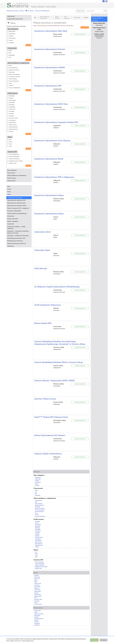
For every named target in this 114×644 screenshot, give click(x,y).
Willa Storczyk (41, 268)
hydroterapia (12, 34)
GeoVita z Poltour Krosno (45, 399)
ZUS (10, 57)
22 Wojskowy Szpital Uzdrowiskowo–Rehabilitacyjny (57, 287)
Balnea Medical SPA (43, 323)
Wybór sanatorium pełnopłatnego (17, 213)
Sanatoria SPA (11, 181)
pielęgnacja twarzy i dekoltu (16, 161)
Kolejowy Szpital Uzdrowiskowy (48, 454)
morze (10, 144)
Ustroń (36, 603)
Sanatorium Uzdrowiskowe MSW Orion (51, 104)
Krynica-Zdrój (37, 590)
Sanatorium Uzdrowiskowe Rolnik (49, 159)
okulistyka (11, 114)
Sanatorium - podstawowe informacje (18, 236)
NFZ (10, 53)
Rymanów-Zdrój (38, 596)
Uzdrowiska (11, 216)
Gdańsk (36, 582)
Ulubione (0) (80, 11)
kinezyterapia (12, 38)
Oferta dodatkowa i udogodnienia (17, 176)
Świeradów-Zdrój (38, 599)
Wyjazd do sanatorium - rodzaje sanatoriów (16, 228)
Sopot (36, 598)
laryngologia (12, 107)
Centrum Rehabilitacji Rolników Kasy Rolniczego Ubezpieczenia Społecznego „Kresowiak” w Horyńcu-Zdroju (60, 343)
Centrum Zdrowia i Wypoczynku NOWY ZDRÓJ (54, 381)
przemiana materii (13, 118)
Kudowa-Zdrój (37, 591)
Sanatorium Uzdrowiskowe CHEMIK (50, 68)
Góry (9, 186)
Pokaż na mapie (85, 27)
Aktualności (11, 246)
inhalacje (11, 36)
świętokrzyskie (38, 611)
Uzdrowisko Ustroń (42, 232)
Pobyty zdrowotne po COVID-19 (17, 243)
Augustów (37, 576)
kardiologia (12, 105)
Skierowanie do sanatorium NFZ (16, 200)
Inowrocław (37, 585)
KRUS (10, 51)
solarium (11, 85)
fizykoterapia (12, 31)
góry (10, 139)
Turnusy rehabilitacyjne (42, 11)
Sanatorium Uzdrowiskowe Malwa (49, 195)
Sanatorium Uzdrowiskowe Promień (50, 49)
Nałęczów (36, 593)
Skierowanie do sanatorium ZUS (16, 203)
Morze (9, 192)
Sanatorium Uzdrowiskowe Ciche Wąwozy (52, 141)
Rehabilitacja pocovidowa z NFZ (16, 238)
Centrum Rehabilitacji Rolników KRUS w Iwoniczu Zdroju (59, 362)
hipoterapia (12, 72)
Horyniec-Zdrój (38, 583)
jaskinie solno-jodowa (14, 74)
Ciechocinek (37, 579)
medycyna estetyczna (14, 159)
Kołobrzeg (37, 588)
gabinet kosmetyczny (14, 70)
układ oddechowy (13, 127)
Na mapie (29, 11)
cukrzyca (11, 98)
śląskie (36, 612)
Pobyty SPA (11, 224)
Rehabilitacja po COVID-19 (15, 241)
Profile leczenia (12, 178)
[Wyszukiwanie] (105, 11)
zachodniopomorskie (39, 619)
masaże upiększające (14, 156)
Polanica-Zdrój (37, 595)
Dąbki (36, 580)
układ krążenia (13, 123)
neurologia (12, 111)
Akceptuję (94, 640)
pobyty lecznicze (57, 18)
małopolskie (37, 625)
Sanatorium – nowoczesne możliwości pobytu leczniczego (18, 232)
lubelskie (36, 620)
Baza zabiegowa (12, 170)
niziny (10, 146)
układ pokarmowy (13, 129)
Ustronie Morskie (38, 604)
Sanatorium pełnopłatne (14, 211)
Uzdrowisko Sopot (42, 250)
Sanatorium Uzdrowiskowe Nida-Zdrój (51, 31)
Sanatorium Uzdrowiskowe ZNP (48, 86)
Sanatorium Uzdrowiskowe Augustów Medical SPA (56, 122)
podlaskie (36, 617)
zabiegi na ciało (13, 163)
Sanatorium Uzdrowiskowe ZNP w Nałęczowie (54, 177)
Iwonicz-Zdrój (37, 587)
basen (10, 65)
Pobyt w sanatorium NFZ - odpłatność (18, 208)
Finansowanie (11, 173)
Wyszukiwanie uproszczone (15, 19)
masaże (11, 40)
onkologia (11, 116)
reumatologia (12, 120)
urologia (11, 131)
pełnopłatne (12, 55)
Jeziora (9, 189)
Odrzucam (104, 640)
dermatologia (12, 100)
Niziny (9, 194)
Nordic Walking (13, 79)
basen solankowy (13, 68)
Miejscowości (11, 16)
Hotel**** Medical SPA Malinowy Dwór (51, 417)
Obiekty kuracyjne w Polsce (15, 11)
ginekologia (12, 102)
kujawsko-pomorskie (39, 614)
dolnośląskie (37, 623)
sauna (10, 83)
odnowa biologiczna (14, 81)
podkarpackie (37, 615)
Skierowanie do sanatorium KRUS (17, 206)
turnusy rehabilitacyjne (15, 88)
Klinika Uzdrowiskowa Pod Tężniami (50, 435)
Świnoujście (37, 601)
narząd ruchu (12, 109)
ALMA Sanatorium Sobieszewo (48, 305)
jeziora (11, 142)
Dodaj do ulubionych (80, 34)
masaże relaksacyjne (14, 154)
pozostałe (11, 43)
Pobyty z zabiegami (13, 221)
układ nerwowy (13, 125)
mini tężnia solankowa (14, 77)
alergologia (12, 96)
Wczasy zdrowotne (13, 219)
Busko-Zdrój (37, 577)
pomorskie (37, 622)
